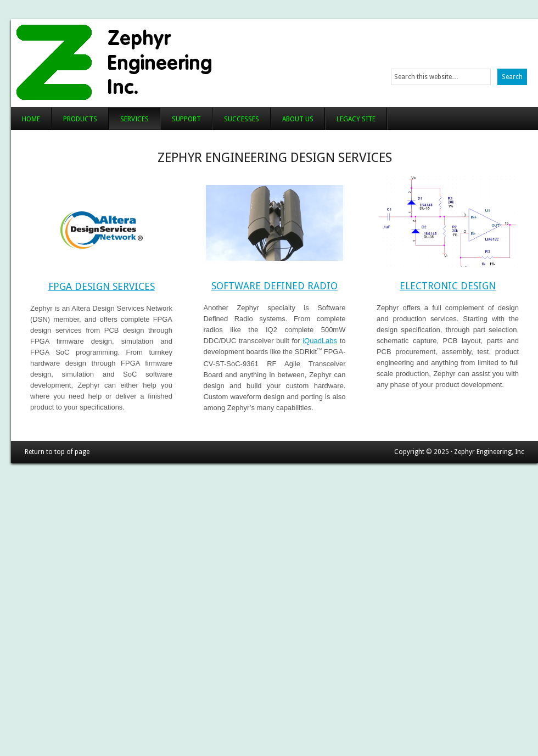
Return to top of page (57, 452)
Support (186, 119)
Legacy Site (356, 119)
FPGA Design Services (102, 286)
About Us (298, 119)
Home (31, 119)
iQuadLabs (320, 341)
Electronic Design (448, 286)
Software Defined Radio (274, 286)
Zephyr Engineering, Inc (147, 60)
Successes (242, 119)
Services (134, 119)
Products (80, 119)
